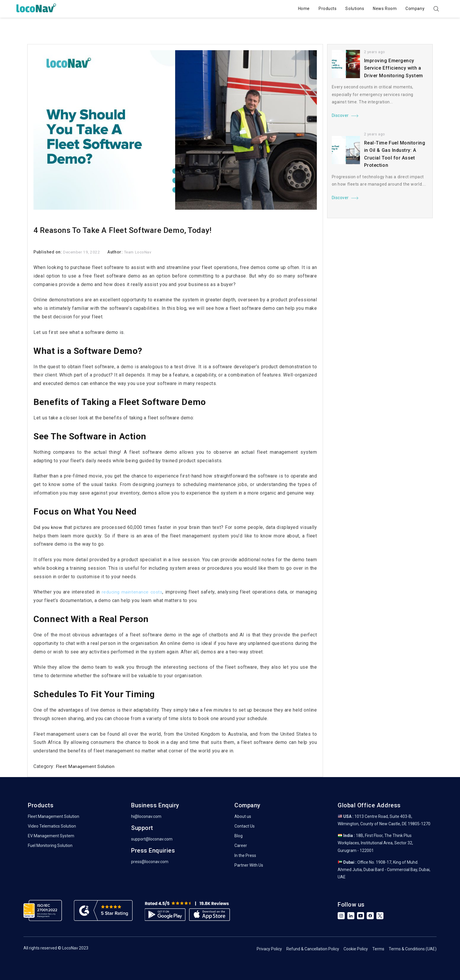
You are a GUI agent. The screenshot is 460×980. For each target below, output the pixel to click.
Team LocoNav (140, 252)
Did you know (48, 527)
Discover (340, 116)
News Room (378, 9)
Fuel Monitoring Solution (50, 845)
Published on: (48, 252)
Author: (117, 252)
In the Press (245, 855)
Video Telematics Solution (52, 826)
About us (243, 816)
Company (408, 9)
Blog (239, 836)
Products (321, 9)
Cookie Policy (356, 949)
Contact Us (245, 826)
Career (241, 845)
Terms (378, 949)
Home (297, 9)
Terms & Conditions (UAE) (413, 949)
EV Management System (51, 836)
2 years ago (375, 52)
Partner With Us (249, 865)
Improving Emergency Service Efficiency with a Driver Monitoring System (394, 68)
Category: (45, 766)
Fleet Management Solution (86, 766)
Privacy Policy (269, 949)
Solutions (348, 9)
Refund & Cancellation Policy (313, 949)
